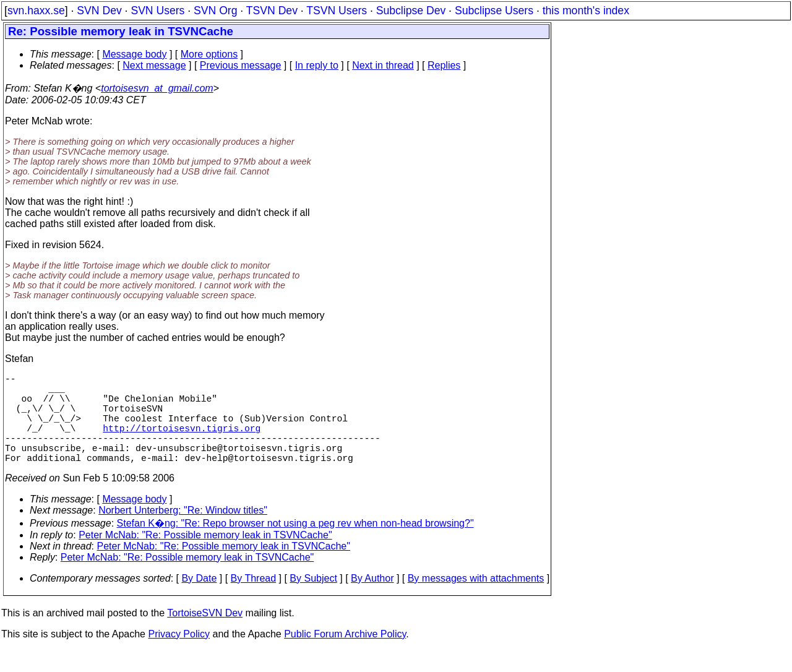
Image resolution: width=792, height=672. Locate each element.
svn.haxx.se (36, 11)
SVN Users (157, 11)
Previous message (241, 65)
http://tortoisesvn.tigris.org (182, 442)
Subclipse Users (494, 11)
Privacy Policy (179, 656)
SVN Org (215, 11)
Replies (444, 65)
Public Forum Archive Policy (345, 656)
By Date (199, 601)
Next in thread (383, 65)
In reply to (317, 65)
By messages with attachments (476, 601)
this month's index (586, 11)
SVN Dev (99, 11)
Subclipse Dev (411, 11)
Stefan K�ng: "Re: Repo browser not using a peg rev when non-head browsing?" (295, 545)
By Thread (254, 601)
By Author (372, 601)
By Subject (313, 601)
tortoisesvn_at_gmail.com (157, 88)
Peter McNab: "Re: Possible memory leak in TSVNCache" (205, 557)
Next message (154, 65)
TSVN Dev (272, 11)
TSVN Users (337, 11)
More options (209, 54)
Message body (134, 54)
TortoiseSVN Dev (205, 635)
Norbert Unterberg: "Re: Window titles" (183, 532)
